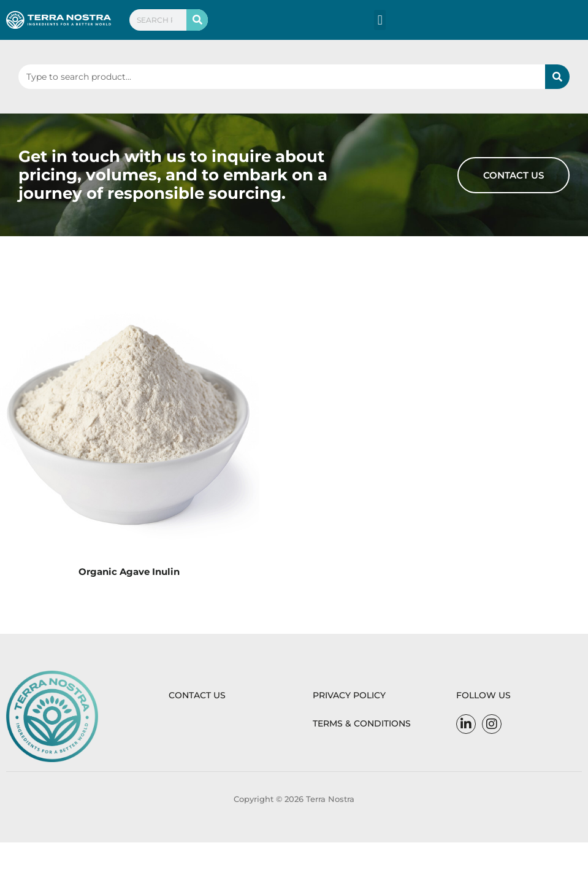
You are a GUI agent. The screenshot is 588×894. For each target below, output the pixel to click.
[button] (380, 20)
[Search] (197, 20)
